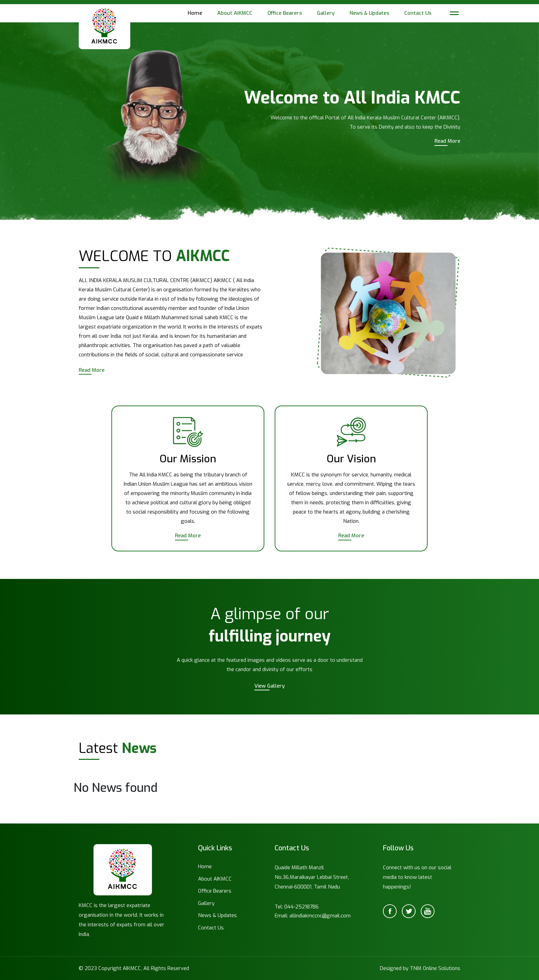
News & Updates (369, 13)
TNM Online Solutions (435, 968)
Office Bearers (285, 13)
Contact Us (418, 13)
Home (195, 13)
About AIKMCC (235, 13)
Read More (447, 141)
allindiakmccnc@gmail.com (320, 916)
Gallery (326, 13)
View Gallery (269, 686)
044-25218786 (301, 907)
